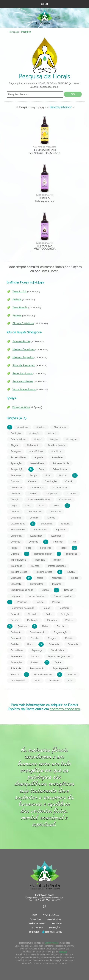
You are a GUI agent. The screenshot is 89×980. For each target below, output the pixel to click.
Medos (75, 578)
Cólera (56, 506)
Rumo (30, 644)
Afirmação (71, 439)
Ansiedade (57, 457)
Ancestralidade (18, 457)
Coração (15, 499)
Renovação (17, 638)
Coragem (72, 494)
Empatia (65, 524)
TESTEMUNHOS (37, 927)
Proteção (65, 614)
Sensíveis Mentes (23, 381)
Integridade (16, 566)
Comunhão (16, 488)
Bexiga (33, 475)
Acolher (52, 433)
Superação (16, 662)
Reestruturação (38, 632)
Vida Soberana (18, 681)
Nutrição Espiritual (63, 596)
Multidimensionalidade (22, 590)
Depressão (55, 512)
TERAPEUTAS (57, 923)
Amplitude (56, 451)
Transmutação (37, 668)
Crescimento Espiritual (39, 499)
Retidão (69, 638)
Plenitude (32, 614)
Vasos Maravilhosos (24, 389)
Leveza (71, 572)
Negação (69, 590)
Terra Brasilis (20, 307)
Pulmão (15, 620)
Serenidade (17, 656)
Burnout (63, 475)
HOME (34, 915)
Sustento (35, 662)
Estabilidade (36, 536)
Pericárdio (64, 608)
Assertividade (37, 463)
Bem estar (16, 475)
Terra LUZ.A (19, 291)
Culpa (14, 506)
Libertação (16, 578)
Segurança (37, 650)
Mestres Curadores (24, 349)
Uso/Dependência (43, 675)
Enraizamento (18, 530)
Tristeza (15, 675)
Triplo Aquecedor (61, 668)
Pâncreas (52, 620)
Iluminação (72, 554)
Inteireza (35, 566)
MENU (44, 4)
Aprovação (16, 463)
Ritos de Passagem (24, 365)
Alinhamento (33, 445)
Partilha (40, 602)
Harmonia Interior (43, 554)
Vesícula (72, 675)
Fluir (74, 542)
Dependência (34, 512)
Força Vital (45, 548)
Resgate (52, 638)
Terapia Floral (36, 919)
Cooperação (52, 494)
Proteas (17, 315)
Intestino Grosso (19, 572)
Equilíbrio (61, 530)
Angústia (39, 457)
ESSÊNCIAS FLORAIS (37, 923)
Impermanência (19, 560)
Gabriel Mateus (52, 943)
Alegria (14, 445)
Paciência (22, 602)
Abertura (41, 427)
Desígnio (34, 518)
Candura (15, 481)
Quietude (22, 626)
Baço (41, 469)
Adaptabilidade (18, 439)
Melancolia (16, 584)
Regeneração (61, 632)
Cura (28, 506)
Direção (51, 518)
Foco (29, 548)
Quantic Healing (54, 919)
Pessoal (15, 614)
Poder (49, 614)
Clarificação (51, 481)
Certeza (32, 481)
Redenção (16, 632)
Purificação (33, 620)
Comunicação (37, 488)
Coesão (69, 481)
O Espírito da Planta (51, 915)
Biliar (48, 475)
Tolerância (16, 668)
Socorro (35, 656)
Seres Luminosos (23, 373)
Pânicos (70, 620)
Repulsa (35, 638)
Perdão (46, 608)
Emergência (46, 524)
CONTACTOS (34, 932)
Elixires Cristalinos (23, 323)
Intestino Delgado (57, 566)
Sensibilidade (58, 650)
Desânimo (16, 518)
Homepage (14, 32)
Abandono (22, 427)
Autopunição (17, 469)
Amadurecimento (56, 445)
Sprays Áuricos (21, 407)
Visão (37, 681)
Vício (70, 681)
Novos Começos (37, 596)
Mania (40, 578)
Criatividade (65, 499)
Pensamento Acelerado (22, 608)
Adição (38, 439)
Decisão (15, 512)
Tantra (58, 662)
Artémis (17, 299)
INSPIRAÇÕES (55, 927)
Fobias (14, 548)
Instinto (57, 560)
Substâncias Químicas (59, 656)
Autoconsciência (61, 463)
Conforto (33, 494)
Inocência (40, 560)
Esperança (16, 536)
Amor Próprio (36, 451)
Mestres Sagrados (23, 357)
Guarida (15, 554)
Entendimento (40, 530)
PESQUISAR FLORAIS (53, 932)
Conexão (15, 494)
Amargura (16, 451)
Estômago (56, 536)
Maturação (57, 578)
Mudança (57, 584)
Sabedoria (54, 644)
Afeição (54, 439)
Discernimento (18, 524)
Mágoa (45, 590)
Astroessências (21, 341)
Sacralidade (17, 650)
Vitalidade (54, 681)
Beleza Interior (60, 469)
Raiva (45, 626)
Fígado (63, 548)
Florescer (58, 542)
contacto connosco (65, 709)
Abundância (60, 427)
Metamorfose (37, 584)
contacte (63, 951)
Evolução (15, 542)
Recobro (61, 626)
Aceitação (16, 433)
